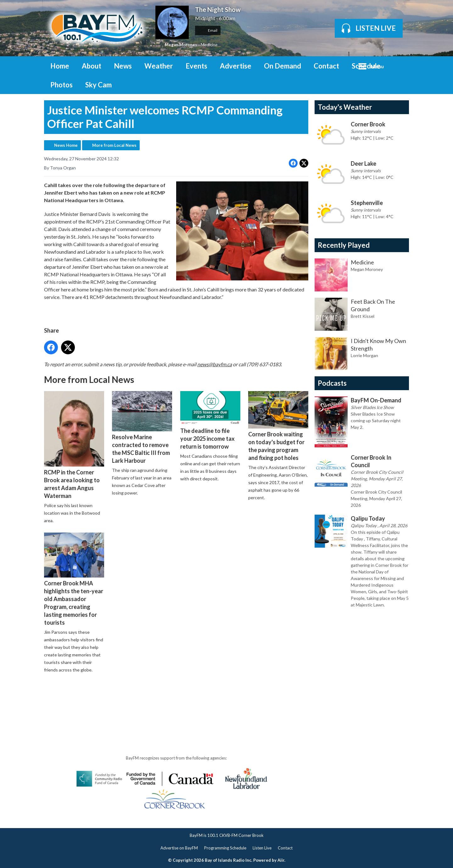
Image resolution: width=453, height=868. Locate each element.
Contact (326, 66)
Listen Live (262, 848)
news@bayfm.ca (215, 364)
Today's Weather (345, 107)
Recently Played (344, 245)
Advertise (236, 66)
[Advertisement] (159, 696)
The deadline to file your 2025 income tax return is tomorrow (210, 420)
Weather (159, 66)
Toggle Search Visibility (400, 66)
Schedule (366, 66)
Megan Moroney (181, 45)
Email (208, 30)
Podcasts (332, 383)
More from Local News (114, 145)
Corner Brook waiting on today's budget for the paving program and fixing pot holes (278, 426)
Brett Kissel (363, 316)
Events (196, 66)
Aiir (281, 860)
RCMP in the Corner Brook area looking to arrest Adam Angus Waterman (74, 445)
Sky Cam (98, 85)
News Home (66, 145)
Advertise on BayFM (179, 848)
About (92, 66)
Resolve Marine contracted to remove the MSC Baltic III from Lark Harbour (142, 427)
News (123, 66)
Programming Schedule (225, 848)
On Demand (282, 66)
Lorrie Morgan (364, 355)
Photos (62, 85)
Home (60, 66)
